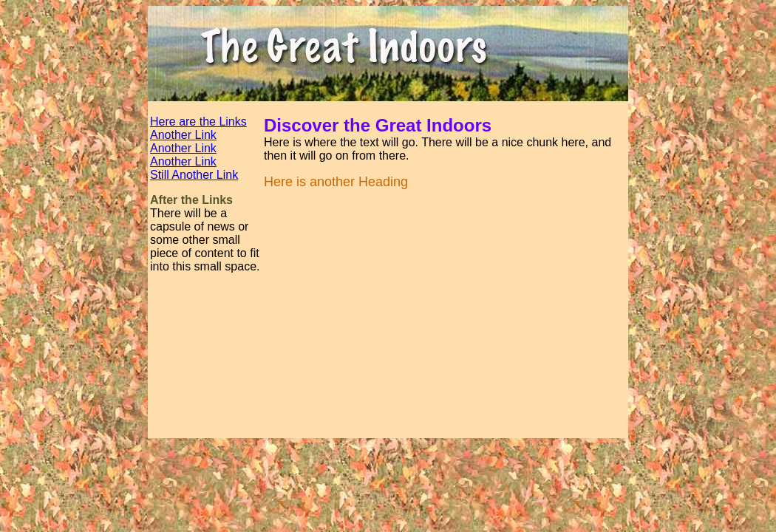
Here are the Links (198, 122)
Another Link (183, 135)
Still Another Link (194, 175)
